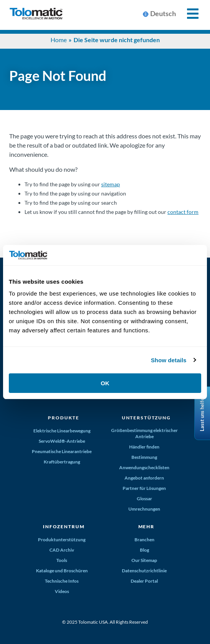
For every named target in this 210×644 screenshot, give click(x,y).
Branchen (144, 540)
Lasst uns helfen (202, 413)
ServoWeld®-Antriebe (62, 441)
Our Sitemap (144, 560)
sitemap (111, 184)
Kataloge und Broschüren (62, 571)
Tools (62, 560)
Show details (169, 360)
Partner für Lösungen (144, 488)
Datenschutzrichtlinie (144, 571)
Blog (144, 550)
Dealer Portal (144, 581)
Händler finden (144, 447)
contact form (183, 212)
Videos (62, 591)
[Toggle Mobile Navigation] (188, 14)
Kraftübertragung (62, 462)
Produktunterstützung (62, 540)
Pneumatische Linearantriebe (62, 451)
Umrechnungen (144, 509)
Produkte (64, 418)
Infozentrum (64, 527)
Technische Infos (62, 581)
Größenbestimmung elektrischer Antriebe (144, 433)
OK (105, 383)
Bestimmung (144, 457)
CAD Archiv (62, 550)
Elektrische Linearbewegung (62, 431)
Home (59, 40)
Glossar (144, 499)
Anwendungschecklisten (144, 467)
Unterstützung (146, 418)
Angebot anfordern (144, 478)
